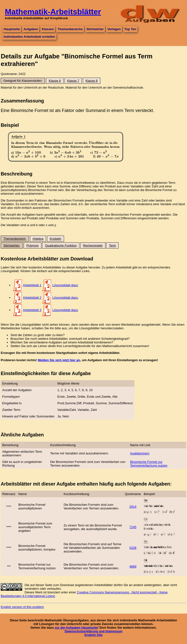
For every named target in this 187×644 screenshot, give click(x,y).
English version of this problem (22, 607)
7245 (133, 527)
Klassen (48, 29)
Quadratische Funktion (61, 245)
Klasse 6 (55, 81)
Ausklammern (140, 453)
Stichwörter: (12, 245)
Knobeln (56, 239)
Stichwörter (95, 29)
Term (112, 245)
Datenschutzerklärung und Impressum (94, 631)
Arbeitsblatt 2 (32, 298)
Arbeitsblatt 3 (32, 310)
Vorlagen (114, 29)
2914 (133, 507)
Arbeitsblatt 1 (32, 285)
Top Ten (130, 29)
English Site (93, 635)
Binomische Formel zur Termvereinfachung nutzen (149, 464)
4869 (133, 566)
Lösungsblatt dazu (65, 285)
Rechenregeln (93, 245)
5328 (133, 548)
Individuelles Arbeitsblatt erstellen (29, 37)
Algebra (38, 239)
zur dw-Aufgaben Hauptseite (76, 628)
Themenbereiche (70, 29)
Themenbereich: (15, 239)
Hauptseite (12, 29)
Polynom (33, 245)
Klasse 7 (73, 81)
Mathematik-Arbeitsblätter (53, 12)
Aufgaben (31, 29)
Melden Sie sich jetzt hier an (59, 360)
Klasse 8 (92, 81)
